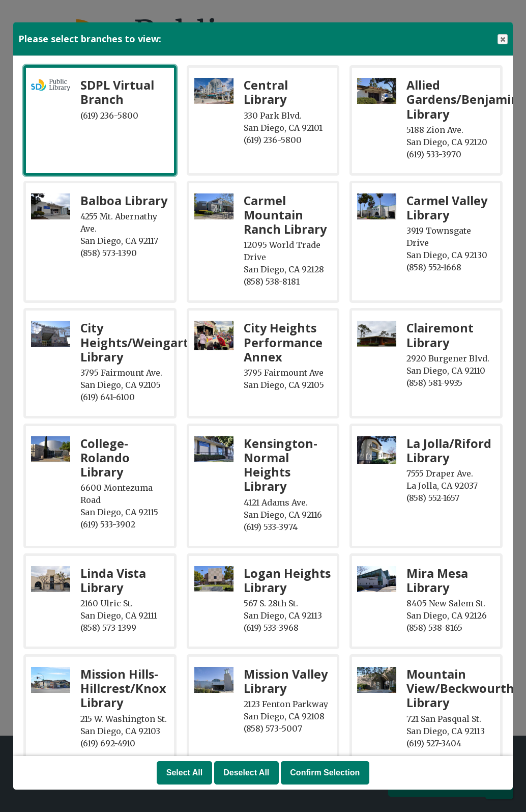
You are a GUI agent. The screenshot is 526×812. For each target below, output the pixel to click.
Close (502, 39)
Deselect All (246, 773)
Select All (184, 773)
